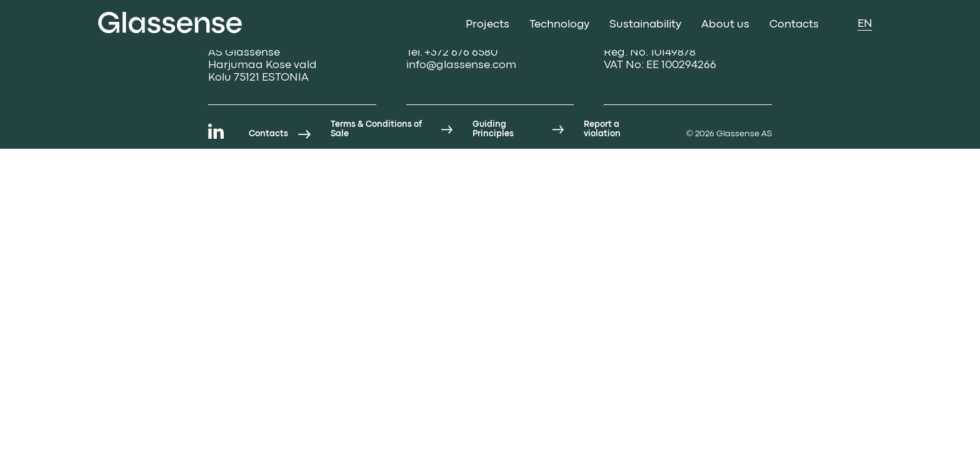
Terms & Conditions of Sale (376, 129)
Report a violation (602, 129)
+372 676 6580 (461, 53)
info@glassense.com (461, 65)
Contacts (794, 25)
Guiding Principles (493, 129)
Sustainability (645, 25)
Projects (487, 25)
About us (725, 25)
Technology (559, 25)
